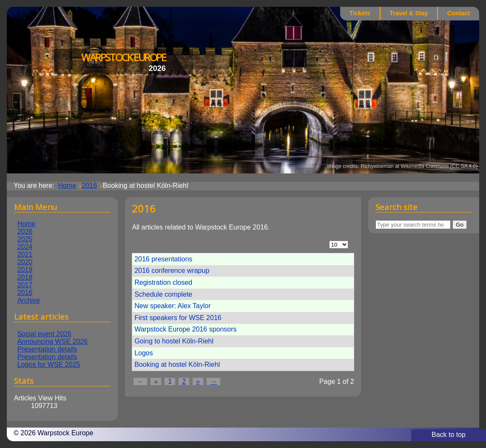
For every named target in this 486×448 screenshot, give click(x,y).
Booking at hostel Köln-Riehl (177, 364)
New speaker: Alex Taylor (172, 306)
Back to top (449, 435)
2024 (25, 247)
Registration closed (163, 282)
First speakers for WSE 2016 (178, 318)
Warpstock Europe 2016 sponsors (185, 329)
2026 (25, 231)
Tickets (360, 13)
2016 (25, 293)
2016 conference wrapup (172, 271)
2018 (25, 277)
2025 (25, 239)
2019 (25, 270)
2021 (25, 254)
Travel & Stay (409, 13)
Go (460, 225)
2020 (25, 262)
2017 (25, 285)
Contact (459, 13)
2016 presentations (163, 259)
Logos (144, 353)
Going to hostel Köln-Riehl (174, 341)
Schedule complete (163, 294)
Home (27, 224)
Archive (29, 300)
